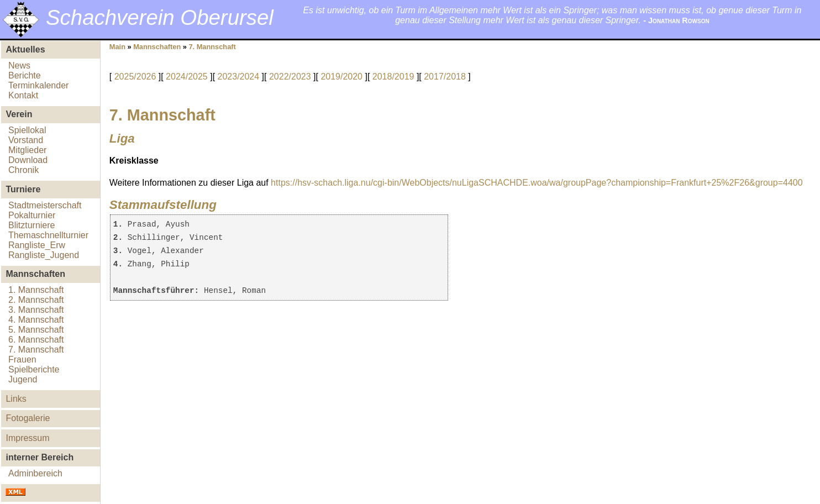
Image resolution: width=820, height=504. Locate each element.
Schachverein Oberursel (160, 17)
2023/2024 (239, 77)
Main (117, 47)
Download (28, 160)
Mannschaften (157, 47)
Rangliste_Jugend (44, 255)
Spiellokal (27, 130)
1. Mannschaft (36, 290)
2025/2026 (135, 77)
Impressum (27, 438)
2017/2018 (445, 77)
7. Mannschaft (36, 350)
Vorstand (26, 140)
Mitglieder (27, 150)
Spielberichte (34, 369)
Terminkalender (38, 85)
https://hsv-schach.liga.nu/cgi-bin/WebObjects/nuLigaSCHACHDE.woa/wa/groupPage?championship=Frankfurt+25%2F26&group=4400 (537, 183)
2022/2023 (290, 77)
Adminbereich (35, 473)
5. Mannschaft (36, 330)
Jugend (23, 379)
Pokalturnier (32, 215)
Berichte (25, 75)
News (19, 65)
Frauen (22, 359)
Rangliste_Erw (37, 245)
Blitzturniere (31, 225)
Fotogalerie (28, 418)
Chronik (23, 170)
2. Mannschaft (36, 300)
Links (16, 399)
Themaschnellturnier (48, 235)
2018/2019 (393, 77)
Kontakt (23, 95)
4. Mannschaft (36, 320)
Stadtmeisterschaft (45, 205)
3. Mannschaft (36, 310)
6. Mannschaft (36, 340)
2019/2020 (341, 77)
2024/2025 (187, 77)
